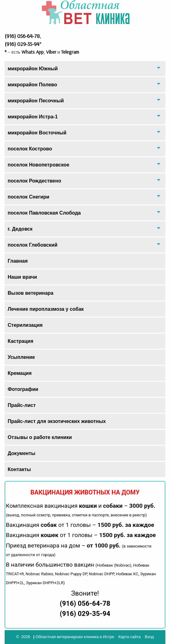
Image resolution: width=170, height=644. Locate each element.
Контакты (19, 469)
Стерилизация (25, 325)
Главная (18, 261)
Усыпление (21, 357)
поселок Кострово (30, 149)
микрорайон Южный (33, 69)
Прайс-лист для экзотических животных (57, 421)
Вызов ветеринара (31, 293)
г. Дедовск (20, 229)
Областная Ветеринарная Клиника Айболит (85, 12)
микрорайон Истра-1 (33, 117)
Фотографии (23, 389)
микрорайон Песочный (36, 101)
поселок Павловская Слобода (44, 213)
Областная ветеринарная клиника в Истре (75, 637)
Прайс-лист (22, 405)
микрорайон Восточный (37, 133)
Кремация (20, 373)
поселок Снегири (28, 197)
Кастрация (20, 341)
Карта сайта (129, 637)
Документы (22, 453)
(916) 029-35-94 (85, 614)
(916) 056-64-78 (85, 603)
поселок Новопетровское (38, 165)
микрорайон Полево (32, 85)
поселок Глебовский (33, 245)
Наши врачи (22, 277)
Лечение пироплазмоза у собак (46, 309)
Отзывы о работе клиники (40, 437)
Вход (149, 637)
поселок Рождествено (34, 181)
